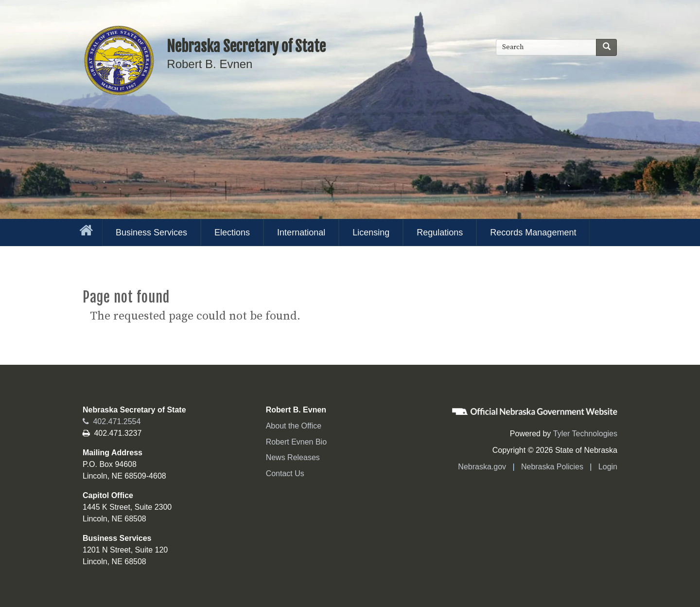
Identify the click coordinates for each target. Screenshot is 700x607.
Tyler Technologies (585, 434)
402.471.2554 (112, 421)
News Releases (293, 457)
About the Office (294, 426)
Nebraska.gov (482, 467)
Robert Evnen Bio (296, 442)
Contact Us (285, 473)
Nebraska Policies (552, 467)
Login (608, 467)
